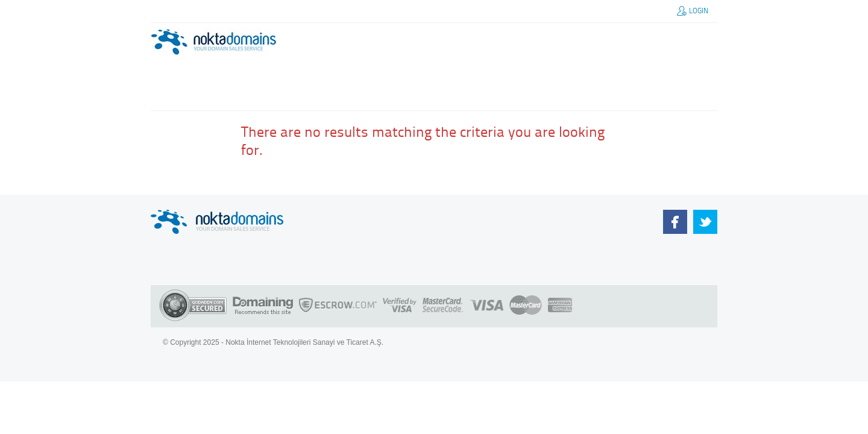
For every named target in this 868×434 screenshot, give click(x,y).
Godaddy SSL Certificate (193, 306)
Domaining (263, 306)
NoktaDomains (675, 222)
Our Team (705, 222)
